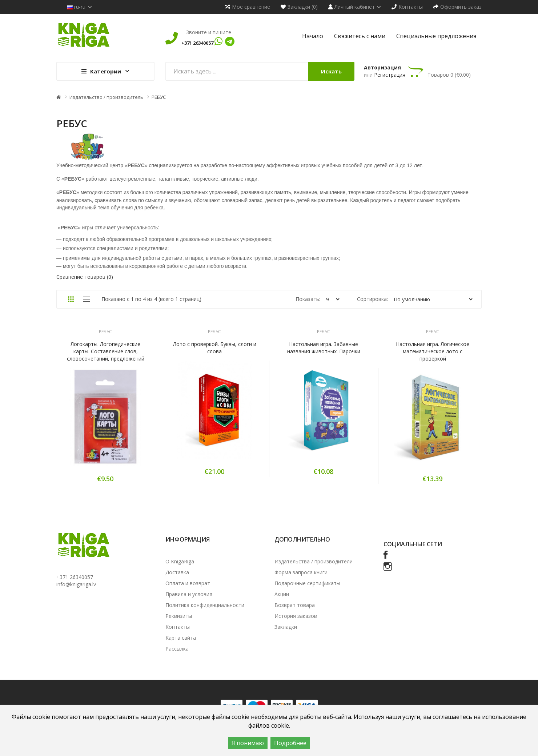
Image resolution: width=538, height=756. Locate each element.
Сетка (71, 299)
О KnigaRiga (180, 561)
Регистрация (390, 75)
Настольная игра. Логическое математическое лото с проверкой (433, 351)
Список (86, 299)
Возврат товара (295, 605)
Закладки (286, 627)
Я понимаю (248, 743)
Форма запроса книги (301, 572)
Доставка (177, 572)
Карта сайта (181, 638)
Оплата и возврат (188, 583)
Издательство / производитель (106, 97)
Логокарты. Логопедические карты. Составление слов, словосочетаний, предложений (106, 351)
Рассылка (177, 649)
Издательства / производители (314, 561)
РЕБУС (159, 97)
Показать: (308, 299)
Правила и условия (189, 594)
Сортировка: (372, 299)
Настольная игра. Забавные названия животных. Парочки (324, 348)
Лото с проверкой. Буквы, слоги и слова (215, 348)
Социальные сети (413, 544)
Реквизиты (179, 616)
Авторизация (382, 67)
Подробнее (290, 743)
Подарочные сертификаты (307, 583)
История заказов (296, 616)
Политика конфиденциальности (205, 605)
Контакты (178, 627)
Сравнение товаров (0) (85, 277)
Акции (282, 594)
